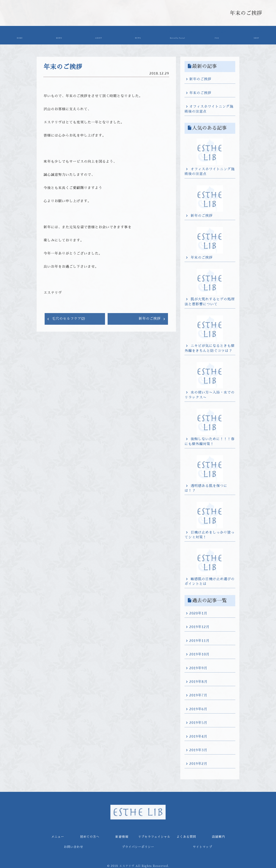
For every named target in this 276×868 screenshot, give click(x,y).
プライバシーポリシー (138, 846)
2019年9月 (198, 667)
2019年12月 (199, 626)
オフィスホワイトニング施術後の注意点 (209, 108)
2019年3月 (198, 749)
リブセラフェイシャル (177, 35)
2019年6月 (198, 708)
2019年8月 (198, 681)
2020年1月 (198, 612)
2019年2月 (198, 762)
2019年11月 (199, 640)
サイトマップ (202, 846)
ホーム (20, 35)
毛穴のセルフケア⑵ (68, 317)
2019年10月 (199, 653)
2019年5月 (198, 721)
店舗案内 (256, 35)
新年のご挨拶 (150, 317)
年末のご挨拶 (200, 92)
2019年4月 (198, 735)
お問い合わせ (74, 846)
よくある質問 (217, 35)
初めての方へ (98, 35)
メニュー (59, 35)
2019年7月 (198, 694)
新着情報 (137, 35)
